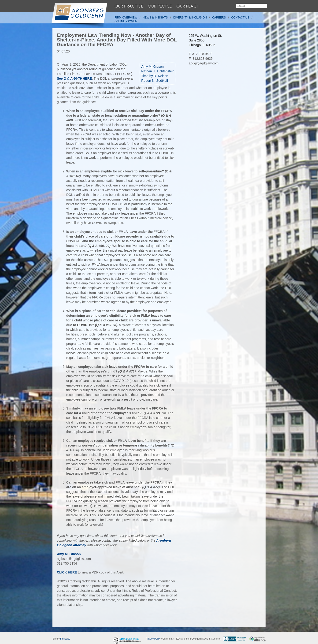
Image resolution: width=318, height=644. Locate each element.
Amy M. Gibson (152, 67)
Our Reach (188, 6)
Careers (219, 18)
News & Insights (155, 18)
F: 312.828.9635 (201, 59)
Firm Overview (126, 18)
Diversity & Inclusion (190, 18)
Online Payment (127, 21)
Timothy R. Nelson (155, 76)
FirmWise (65, 639)
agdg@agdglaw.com (204, 63)
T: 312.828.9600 (200, 54)
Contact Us (240, 18)
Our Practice (129, 6)
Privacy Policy (153, 639)
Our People (160, 6)
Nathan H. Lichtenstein (158, 71)
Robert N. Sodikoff (155, 81)
